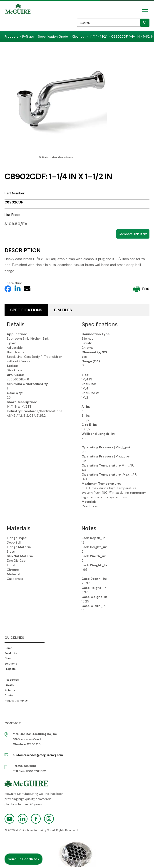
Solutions (11, 664)
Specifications (26, 310)
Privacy (9, 685)
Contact (10, 695)
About (9, 658)
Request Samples (16, 701)
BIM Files (63, 310)
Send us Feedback (24, 859)
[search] (145, 23)
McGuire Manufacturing (18, 17)
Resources (12, 680)
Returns (10, 690)
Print (141, 289)
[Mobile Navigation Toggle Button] (145, 10)
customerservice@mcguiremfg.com (38, 755)
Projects (10, 669)
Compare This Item (133, 234)
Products (11, 653)
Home (8, 648)
